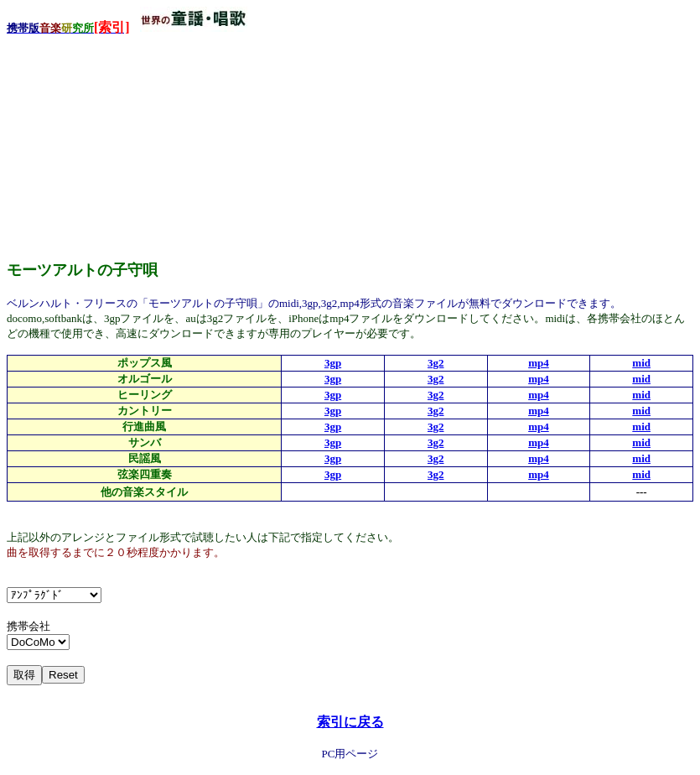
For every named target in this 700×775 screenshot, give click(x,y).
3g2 (436, 363)
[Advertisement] (132, 142)
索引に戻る (350, 722)
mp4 (539, 363)
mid (641, 363)
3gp (333, 363)
